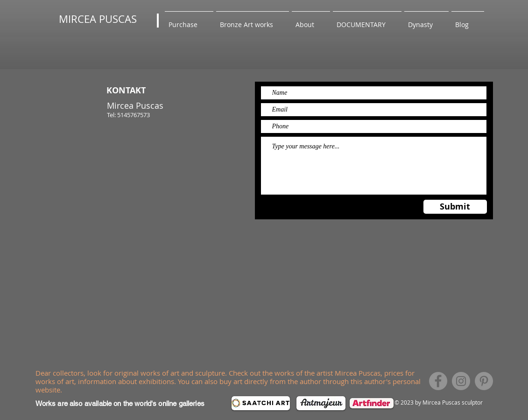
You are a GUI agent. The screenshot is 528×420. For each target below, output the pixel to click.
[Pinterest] (484, 381)
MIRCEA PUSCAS (98, 19)
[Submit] (455, 207)
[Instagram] (461, 381)
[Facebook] (438, 381)
